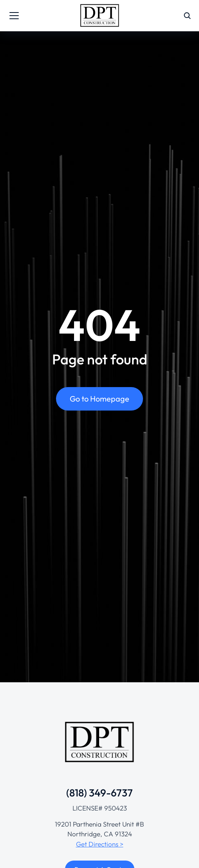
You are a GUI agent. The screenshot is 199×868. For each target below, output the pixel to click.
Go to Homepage (99, 399)
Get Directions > (100, 844)
